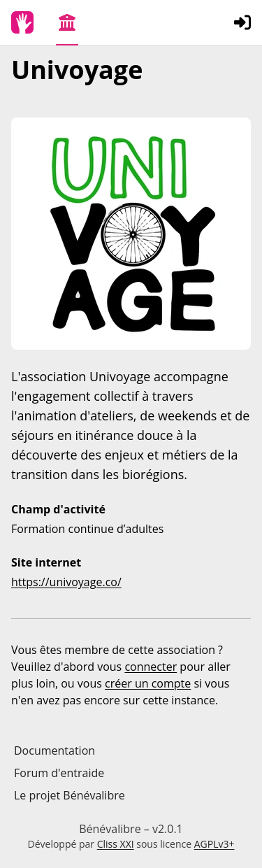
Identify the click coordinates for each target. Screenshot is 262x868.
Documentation (54, 750)
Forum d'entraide (59, 773)
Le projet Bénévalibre (70, 795)
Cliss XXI (116, 844)
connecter (151, 667)
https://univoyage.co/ (66, 582)
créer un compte (148, 683)
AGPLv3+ (214, 844)
